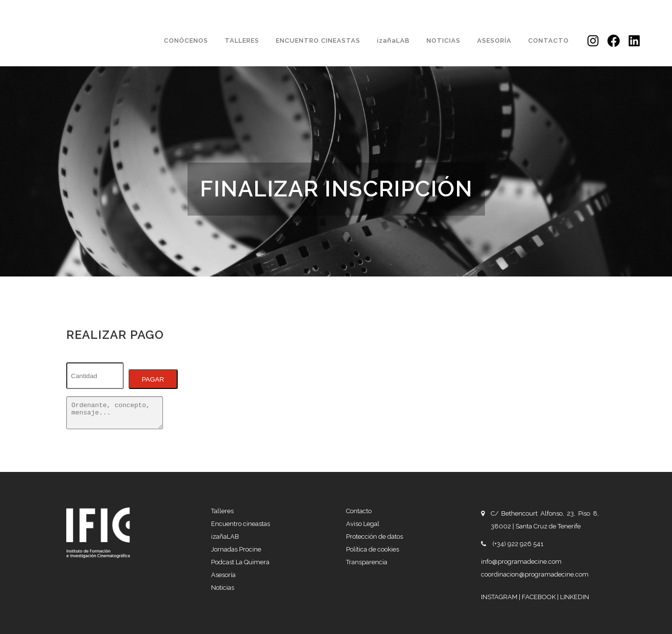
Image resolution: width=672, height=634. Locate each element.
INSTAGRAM (500, 597)
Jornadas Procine (236, 549)
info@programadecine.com (521, 562)
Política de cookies (373, 549)
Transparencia (367, 562)
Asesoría (223, 575)
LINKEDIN (575, 597)
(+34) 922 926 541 (518, 544)
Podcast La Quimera (240, 562)
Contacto (359, 511)
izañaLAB (225, 537)
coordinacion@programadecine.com (535, 574)
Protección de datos (375, 537)
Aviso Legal (363, 524)
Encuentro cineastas (241, 524)
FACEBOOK (539, 597)
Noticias (223, 588)
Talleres (222, 511)
